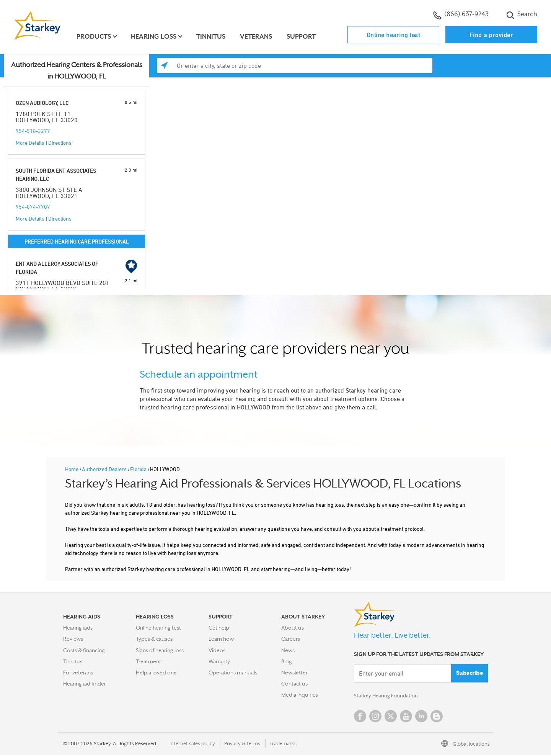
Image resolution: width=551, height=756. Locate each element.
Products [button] (95, 37)
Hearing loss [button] (155, 37)
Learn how (221, 639)
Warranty (219, 661)
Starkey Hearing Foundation (387, 696)
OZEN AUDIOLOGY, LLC (42, 103)
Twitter (391, 717)
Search (522, 15)
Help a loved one (156, 673)
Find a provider (491, 35)
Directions (60, 143)
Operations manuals (233, 673)
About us (293, 628)
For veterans (78, 673)
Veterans (257, 37)
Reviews (73, 639)
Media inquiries (300, 695)
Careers (291, 639)
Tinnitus (212, 37)
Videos (217, 650)
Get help (219, 628)
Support (302, 37)
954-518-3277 (33, 131)
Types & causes (154, 639)
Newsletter (294, 673)
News (288, 650)
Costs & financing (84, 650)
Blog (287, 661)
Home (72, 469)
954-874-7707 (33, 207)
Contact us (294, 684)
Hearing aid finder (85, 684)
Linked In (421, 717)
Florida (139, 469)
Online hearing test (394, 35)
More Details (30, 143)
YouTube (406, 717)
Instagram (375, 717)
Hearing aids (78, 628)
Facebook (360, 717)
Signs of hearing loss (160, 650)
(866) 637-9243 (461, 15)
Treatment (148, 661)
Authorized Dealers (105, 469)
